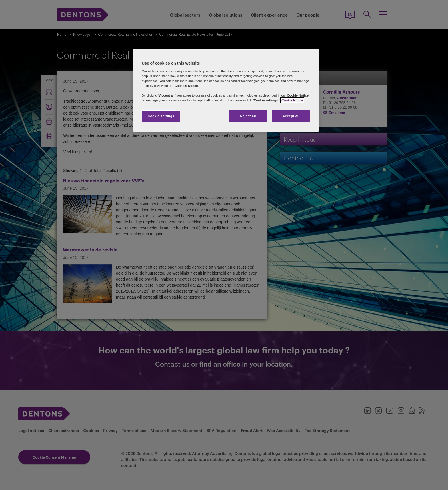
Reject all (248, 116)
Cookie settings (161, 116)
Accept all (291, 116)
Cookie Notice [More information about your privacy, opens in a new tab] (292, 100)
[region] (226, 91)
